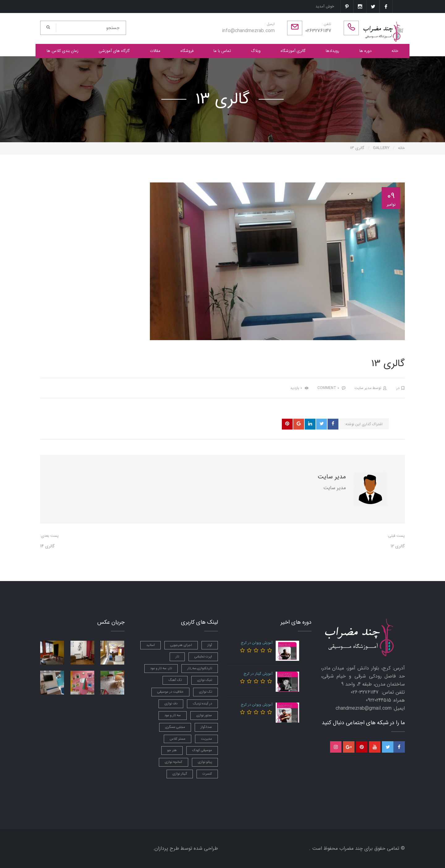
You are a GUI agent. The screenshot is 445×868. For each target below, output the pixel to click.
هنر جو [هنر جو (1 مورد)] (172, 750)
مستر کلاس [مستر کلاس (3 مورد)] (178, 739)
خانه (395, 51)
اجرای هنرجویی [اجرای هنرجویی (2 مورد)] (181, 645)
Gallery (381, 148)
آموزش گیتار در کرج (258, 674)
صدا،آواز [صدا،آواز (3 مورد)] (206, 727)
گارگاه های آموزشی (114, 51)
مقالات (155, 51)
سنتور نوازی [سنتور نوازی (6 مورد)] (204, 715)
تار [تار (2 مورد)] (177, 657)
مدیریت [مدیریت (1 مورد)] (206, 739)
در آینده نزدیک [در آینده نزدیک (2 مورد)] (202, 704)
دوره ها (365, 51)
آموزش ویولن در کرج (257, 643)
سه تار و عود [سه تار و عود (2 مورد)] (173, 715)
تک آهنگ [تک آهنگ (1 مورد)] (175, 680)
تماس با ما (222, 51)
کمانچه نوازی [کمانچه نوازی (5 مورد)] (174, 762)
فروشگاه (187, 51)
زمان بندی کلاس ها (63, 51)
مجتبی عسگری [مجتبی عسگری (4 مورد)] (175, 727)
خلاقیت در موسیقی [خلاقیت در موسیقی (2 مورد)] (170, 692)
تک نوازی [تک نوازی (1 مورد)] (206, 692)
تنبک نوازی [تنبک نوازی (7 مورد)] (205, 680)
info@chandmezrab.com (248, 31)
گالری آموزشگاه (293, 51)
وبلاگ (256, 51)
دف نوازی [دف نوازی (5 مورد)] (171, 704)
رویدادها (333, 51)
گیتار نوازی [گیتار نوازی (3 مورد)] (180, 774)
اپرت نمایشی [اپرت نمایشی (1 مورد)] (203, 657)
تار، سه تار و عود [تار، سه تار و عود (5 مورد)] (161, 668)
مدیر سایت (363, 388)
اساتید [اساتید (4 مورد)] (150, 645)
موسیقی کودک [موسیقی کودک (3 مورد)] (202, 750)
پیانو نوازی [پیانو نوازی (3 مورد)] (205, 762)
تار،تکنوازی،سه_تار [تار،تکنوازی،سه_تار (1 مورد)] (200, 668)
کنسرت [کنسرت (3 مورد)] (207, 774)
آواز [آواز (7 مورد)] (210, 645)
